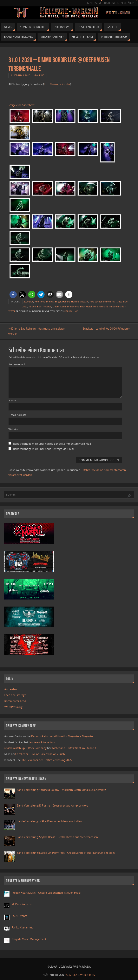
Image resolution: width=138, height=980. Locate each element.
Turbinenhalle (100, 306)
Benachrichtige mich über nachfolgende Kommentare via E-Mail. (52, 444)
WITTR (12, 311)
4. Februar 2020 (21, 75)
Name (12, 400)
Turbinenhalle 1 (117, 306)
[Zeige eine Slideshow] (22, 105)
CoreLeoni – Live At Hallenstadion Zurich (40, 754)
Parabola (71, 975)
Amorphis (40, 302)
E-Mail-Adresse (17, 415)
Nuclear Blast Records (40, 306)
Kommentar (17, 364)
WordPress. (88, 975)
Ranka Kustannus (22, 927)
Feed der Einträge (15, 695)
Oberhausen (59, 306)
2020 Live (28, 302)
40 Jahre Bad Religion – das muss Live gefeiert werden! (37, 331)
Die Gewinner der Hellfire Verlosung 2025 (47, 760)
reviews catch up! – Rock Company (25, 748)
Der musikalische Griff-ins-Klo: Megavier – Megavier (62, 736)
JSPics (119, 302)
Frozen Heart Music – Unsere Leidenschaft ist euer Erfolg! (47, 893)
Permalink (71, 311)
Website (13, 429)
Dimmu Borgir (54, 302)
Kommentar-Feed (15, 701)
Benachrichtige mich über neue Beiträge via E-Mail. (44, 449)
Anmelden (11, 689)
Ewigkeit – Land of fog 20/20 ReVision (106, 329)
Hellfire (66, 302)
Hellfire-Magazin (80, 302)
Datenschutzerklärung (120, 3)
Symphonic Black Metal (79, 306)
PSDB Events (19, 916)
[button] (13, 294)
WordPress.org (13, 707)
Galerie (39, 75)
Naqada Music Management (29, 939)
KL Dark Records (22, 904)
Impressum (94, 3)
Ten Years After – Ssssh (42, 742)
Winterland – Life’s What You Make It (74, 748)
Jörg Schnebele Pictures (102, 302)
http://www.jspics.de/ (57, 84)
